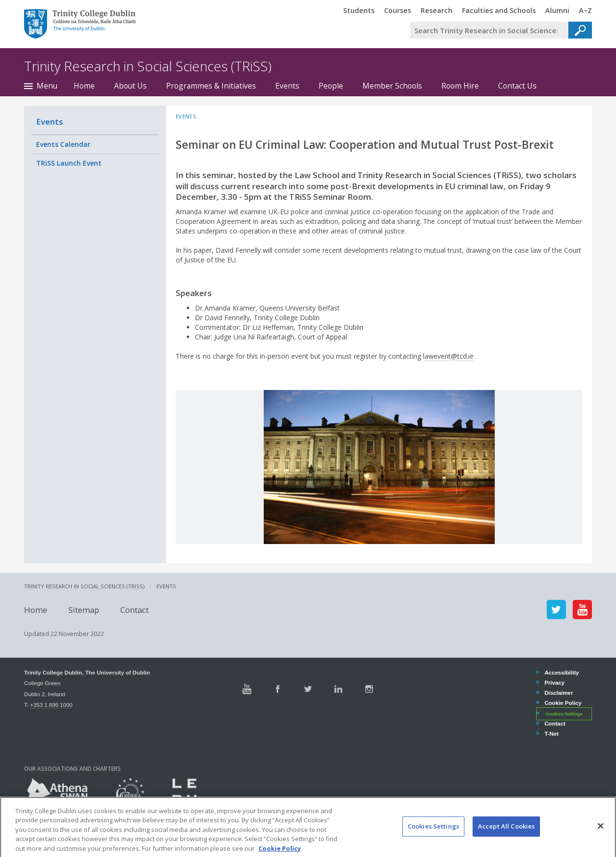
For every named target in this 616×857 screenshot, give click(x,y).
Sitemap (84, 609)
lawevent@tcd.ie (448, 356)
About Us (130, 86)
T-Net (551, 734)
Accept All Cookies (506, 836)
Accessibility (561, 672)
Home (84, 86)
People (331, 86)
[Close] (601, 836)
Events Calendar (63, 144)
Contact (135, 609)
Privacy (554, 682)
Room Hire (460, 86)
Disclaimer (558, 693)
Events (287, 86)
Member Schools (392, 86)
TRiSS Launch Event (69, 163)
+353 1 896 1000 (51, 705)
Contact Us (517, 86)
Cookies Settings (564, 714)
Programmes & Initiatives (211, 86)
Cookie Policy (563, 703)
